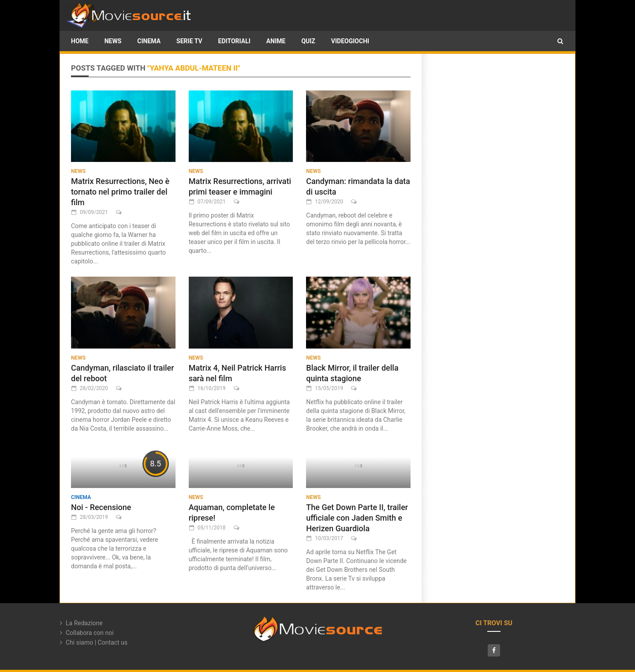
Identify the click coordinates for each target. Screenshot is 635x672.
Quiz (308, 41)
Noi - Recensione (101, 507)
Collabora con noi (90, 633)
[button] (560, 41)
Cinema (149, 41)
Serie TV (189, 41)
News (113, 41)
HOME (80, 41)
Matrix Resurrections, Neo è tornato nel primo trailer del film (120, 192)
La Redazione (84, 623)
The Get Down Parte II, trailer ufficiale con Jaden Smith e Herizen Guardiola (357, 518)
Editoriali (234, 41)
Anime (276, 41)
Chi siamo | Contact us (97, 642)
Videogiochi (350, 41)
